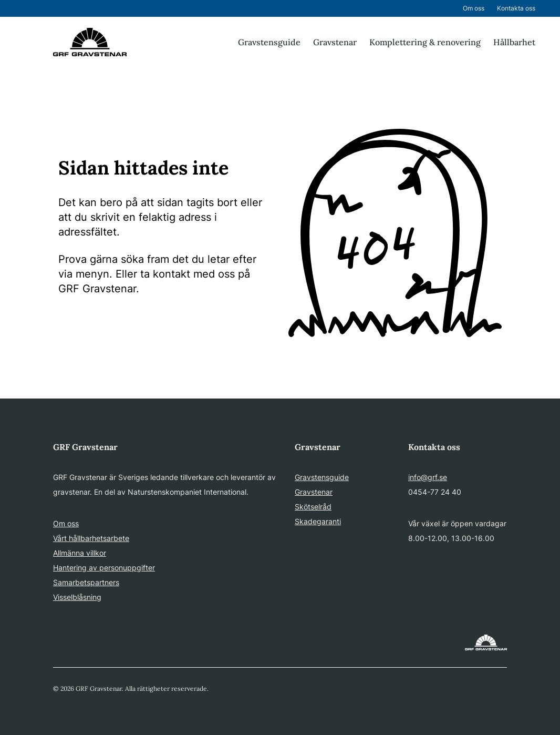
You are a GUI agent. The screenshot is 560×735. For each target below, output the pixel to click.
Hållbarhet (514, 42)
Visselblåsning (77, 597)
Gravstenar (335, 42)
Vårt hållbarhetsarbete (91, 538)
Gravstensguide (269, 42)
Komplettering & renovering (425, 42)
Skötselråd (313, 507)
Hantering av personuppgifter (104, 568)
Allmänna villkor (80, 553)
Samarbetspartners (86, 582)
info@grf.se (428, 477)
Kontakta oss (516, 8)
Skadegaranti (318, 521)
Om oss (474, 8)
